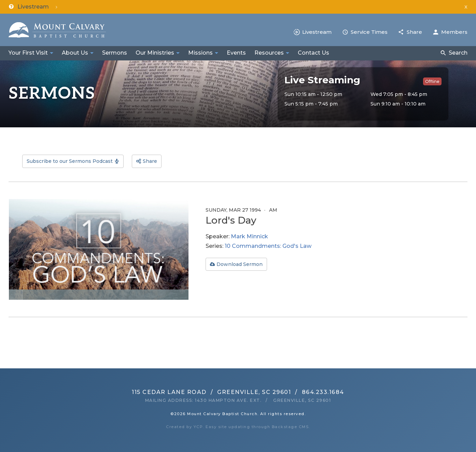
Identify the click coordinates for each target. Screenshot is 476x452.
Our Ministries (155, 53)
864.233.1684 (323, 392)
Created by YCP (184, 427)
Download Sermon (240, 264)
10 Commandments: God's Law (268, 246)
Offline (432, 81)
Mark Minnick (249, 236)
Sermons (115, 53)
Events (236, 53)
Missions (200, 53)
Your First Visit (28, 53)
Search (458, 53)
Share (414, 32)
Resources (269, 53)
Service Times (369, 32)
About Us (75, 53)
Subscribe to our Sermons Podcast (70, 161)
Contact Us (313, 53)
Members (454, 32)
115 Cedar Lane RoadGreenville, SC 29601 (211, 392)
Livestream (317, 32)
